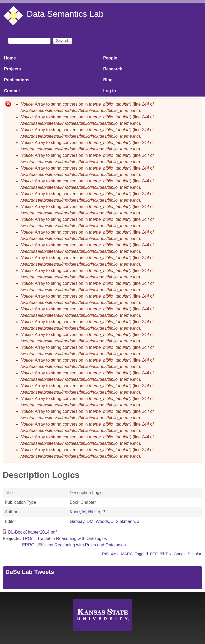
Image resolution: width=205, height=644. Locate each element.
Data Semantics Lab (65, 14)
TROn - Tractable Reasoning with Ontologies (64, 539)
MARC (127, 554)
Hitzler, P (97, 512)
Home (10, 58)
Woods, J (104, 521)
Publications (17, 80)
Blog (108, 80)
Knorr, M (78, 512)
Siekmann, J (128, 521)
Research (113, 69)
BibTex (166, 554)
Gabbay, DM (82, 521)
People (110, 58)
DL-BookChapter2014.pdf (32, 532)
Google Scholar (188, 554)
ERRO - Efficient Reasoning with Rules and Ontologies (74, 545)
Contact (12, 91)
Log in (109, 91)
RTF (154, 554)
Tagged (141, 554)
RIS (105, 554)
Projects (12, 69)
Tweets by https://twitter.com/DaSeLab (42, 583)
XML (115, 554)
